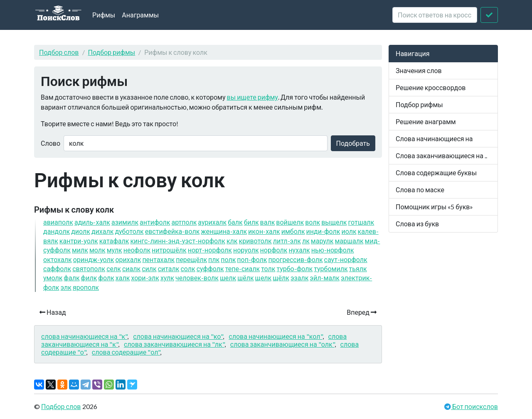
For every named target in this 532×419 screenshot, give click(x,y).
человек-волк (197, 278)
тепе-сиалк (243, 268)
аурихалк (212, 222)
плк (214, 259)
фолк (106, 278)
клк (232, 241)
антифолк (155, 222)
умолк (53, 278)
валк (268, 222)
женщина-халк (224, 231)
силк (149, 268)
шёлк (245, 278)
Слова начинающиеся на (434, 138)
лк (306, 241)
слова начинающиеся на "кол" (275, 336)
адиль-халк (92, 222)
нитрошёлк (169, 250)
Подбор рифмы (112, 52)
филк (89, 278)
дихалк (102, 231)
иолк (349, 231)
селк (114, 268)
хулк (167, 278)
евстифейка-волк (172, 231)
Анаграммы (140, 15)
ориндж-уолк (94, 259)
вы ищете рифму (252, 97)
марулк (322, 241)
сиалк (131, 268)
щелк (264, 278)
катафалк (114, 241)
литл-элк (287, 241)
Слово (50, 143)
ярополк (86, 287)
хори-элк (145, 278)
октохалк (58, 259)
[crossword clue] (435, 15)
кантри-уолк (79, 241)
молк (97, 250)
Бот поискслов (474, 406)
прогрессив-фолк (295, 259)
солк (188, 268)
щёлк (281, 278)
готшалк (361, 222)
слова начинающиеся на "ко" (178, 336)
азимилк (125, 222)
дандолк (57, 231)
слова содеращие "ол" (126, 352)
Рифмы (104, 15)
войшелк (290, 222)
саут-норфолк (346, 259)
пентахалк (158, 259)
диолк (81, 231)
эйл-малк (325, 278)
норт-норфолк (210, 250)
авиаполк (58, 222)
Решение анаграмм (426, 121)
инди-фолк (323, 231)
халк (123, 278)
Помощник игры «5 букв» (434, 207)
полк (228, 259)
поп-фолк (252, 259)
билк (251, 222)
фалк (71, 278)
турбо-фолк (294, 268)
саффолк (57, 268)
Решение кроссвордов (431, 87)
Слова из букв (417, 224)
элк (66, 287)
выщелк (334, 222)
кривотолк (255, 241)
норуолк (246, 250)
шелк (228, 278)
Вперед (362, 312)
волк (313, 222)
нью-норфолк (333, 250)
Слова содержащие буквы (436, 173)
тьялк (358, 268)
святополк (89, 268)
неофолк (137, 250)
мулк (115, 250)
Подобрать (353, 143)
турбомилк (331, 268)
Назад (53, 312)
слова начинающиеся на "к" (84, 336)
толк (268, 268)
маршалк (349, 241)
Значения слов (419, 70)
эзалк (299, 278)
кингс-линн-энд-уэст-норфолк (178, 241)
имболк (293, 231)
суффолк (210, 268)
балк (235, 222)
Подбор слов (59, 52)
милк (80, 250)
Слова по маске (420, 190)
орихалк (128, 259)
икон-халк (264, 231)
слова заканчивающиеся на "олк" (282, 344)
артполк (184, 222)
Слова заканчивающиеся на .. (441, 156)
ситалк (169, 268)
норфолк (274, 250)
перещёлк (191, 259)
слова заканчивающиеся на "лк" (174, 344)
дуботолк (129, 231)
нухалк (299, 250)
